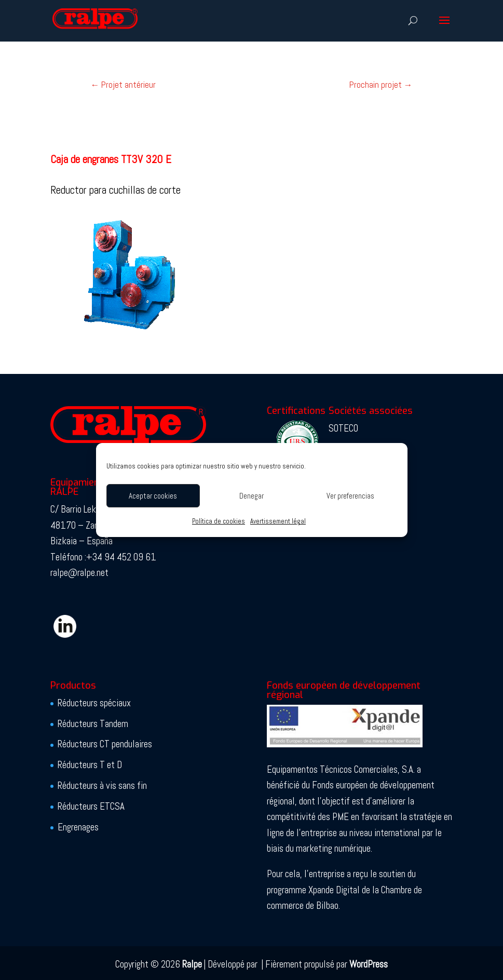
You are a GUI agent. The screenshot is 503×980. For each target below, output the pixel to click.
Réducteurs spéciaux (94, 703)
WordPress (369, 964)
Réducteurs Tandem (93, 724)
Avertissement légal (278, 521)
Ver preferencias (350, 496)
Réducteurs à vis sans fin (102, 786)
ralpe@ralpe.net (79, 573)
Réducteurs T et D (90, 765)
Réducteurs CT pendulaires (105, 744)
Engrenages (78, 827)
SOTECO (343, 428)
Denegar (251, 496)
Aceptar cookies (153, 496)
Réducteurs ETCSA (91, 806)
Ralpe (192, 964)
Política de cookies (219, 521)
